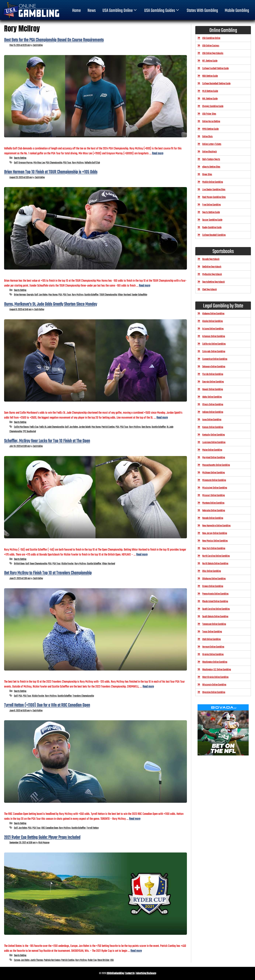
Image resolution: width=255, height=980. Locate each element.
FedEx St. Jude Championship (52, 427)
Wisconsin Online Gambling (214, 685)
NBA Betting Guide (210, 76)
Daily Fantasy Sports (211, 159)
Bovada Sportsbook (211, 259)
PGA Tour (67, 163)
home (76, 11)
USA (112, 960)
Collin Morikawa (21, 427)
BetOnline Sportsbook (212, 267)
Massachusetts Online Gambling (216, 465)
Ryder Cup (92, 960)
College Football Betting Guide (215, 68)
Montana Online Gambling (213, 503)
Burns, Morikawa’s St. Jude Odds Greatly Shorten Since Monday (51, 304)
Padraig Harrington (52, 960)
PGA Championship (54, 163)
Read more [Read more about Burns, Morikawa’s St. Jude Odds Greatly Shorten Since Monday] (162, 418)
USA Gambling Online (120, 11)
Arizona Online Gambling (213, 329)
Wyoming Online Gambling (214, 692)
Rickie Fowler (67, 564)
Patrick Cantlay (108, 427)
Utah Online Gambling (211, 639)
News (92, 11)
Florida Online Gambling (213, 374)
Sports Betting (20, 158)
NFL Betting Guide (210, 61)
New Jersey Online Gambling (215, 533)
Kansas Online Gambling (213, 427)
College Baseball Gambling (214, 235)
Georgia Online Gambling (213, 382)
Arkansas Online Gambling (214, 336)
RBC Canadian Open (50, 828)
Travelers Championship (83, 696)
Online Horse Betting (211, 121)
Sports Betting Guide (211, 212)
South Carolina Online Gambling (216, 609)
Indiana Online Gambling (213, 412)
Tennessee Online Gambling (214, 624)
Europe (17, 960)
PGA (60, 295)
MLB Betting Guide (210, 91)
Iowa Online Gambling (212, 420)
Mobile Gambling (237, 11)
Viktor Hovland (124, 295)
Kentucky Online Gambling (213, 435)
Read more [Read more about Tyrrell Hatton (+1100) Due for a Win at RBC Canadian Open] (135, 819)
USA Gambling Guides (162, 11)
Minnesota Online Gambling (214, 480)
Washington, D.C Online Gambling (217, 670)
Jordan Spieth (85, 427)
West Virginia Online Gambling (215, 677)
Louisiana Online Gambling (214, 442)
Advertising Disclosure (146, 973)
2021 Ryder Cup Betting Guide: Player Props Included (42, 838)
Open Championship (38, 564)
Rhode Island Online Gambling (215, 601)
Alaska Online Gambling (212, 321)
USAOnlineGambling (115, 973)
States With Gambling (202, 11)
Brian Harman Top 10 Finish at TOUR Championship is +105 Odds (51, 172)
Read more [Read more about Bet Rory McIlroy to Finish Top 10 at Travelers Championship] (148, 687)
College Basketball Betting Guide (216, 84)
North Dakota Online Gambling (215, 564)
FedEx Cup (34, 427)
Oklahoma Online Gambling (214, 579)
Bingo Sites (207, 174)
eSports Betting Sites (211, 167)
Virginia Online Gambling (213, 654)
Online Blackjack (210, 152)
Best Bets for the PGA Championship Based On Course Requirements (54, 40)
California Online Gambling (214, 344)
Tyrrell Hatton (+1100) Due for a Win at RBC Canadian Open (47, 705)
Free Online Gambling (211, 205)
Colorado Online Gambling (214, 352)
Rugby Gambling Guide (212, 227)
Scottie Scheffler (91, 295)
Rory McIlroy (78, 163)
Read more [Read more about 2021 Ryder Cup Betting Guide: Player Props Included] (136, 951)
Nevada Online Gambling (213, 518)
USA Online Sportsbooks (213, 53)
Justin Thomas (37, 960)
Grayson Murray (25, 163)
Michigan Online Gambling (213, 473)
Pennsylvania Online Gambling (215, 594)
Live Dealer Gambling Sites (214, 190)
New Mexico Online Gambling (215, 541)
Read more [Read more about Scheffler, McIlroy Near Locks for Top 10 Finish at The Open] (142, 555)
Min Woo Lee (39, 163)
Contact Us (130, 973)
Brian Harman (20, 295)
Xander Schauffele (139, 295)
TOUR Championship (108, 295)
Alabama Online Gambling (213, 314)
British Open (19, 564)
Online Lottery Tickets (212, 144)
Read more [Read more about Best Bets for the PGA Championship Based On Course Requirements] (158, 153)
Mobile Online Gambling (213, 182)
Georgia (30, 295)
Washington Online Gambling (215, 662)
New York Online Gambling (214, 548)
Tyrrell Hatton (93, 828)
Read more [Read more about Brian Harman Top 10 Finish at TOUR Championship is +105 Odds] (144, 286)
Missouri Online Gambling (213, 495)
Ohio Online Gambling (212, 571)
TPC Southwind (29, 432)
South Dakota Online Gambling (215, 617)
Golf (16, 163)
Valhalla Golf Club (92, 163)
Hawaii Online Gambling (213, 389)
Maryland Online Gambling (214, 458)
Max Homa (53, 295)
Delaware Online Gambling (214, 367)
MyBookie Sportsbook (212, 274)
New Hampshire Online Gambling (216, 526)
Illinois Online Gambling (213, 405)
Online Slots (207, 137)
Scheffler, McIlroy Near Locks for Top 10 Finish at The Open (47, 441)
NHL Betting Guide (210, 99)
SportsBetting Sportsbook (213, 282)
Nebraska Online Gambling (214, 511)
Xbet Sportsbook (210, 290)
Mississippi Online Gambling (215, 488)
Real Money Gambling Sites (214, 197)
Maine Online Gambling (212, 450)
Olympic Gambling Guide (213, 106)
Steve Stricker (103, 960)
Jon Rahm (43, 295)
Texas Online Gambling (212, 632)
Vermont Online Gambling (213, 647)
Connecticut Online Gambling (215, 359)
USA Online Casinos (211, 46)
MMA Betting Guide (210, 129)
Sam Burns (146, 427)
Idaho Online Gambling (212, 397)
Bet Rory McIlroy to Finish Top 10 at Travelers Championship (48, 573)
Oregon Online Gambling (213, 586)
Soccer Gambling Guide (212, 220)
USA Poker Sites (209, 114)
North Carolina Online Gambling (216, 556)
